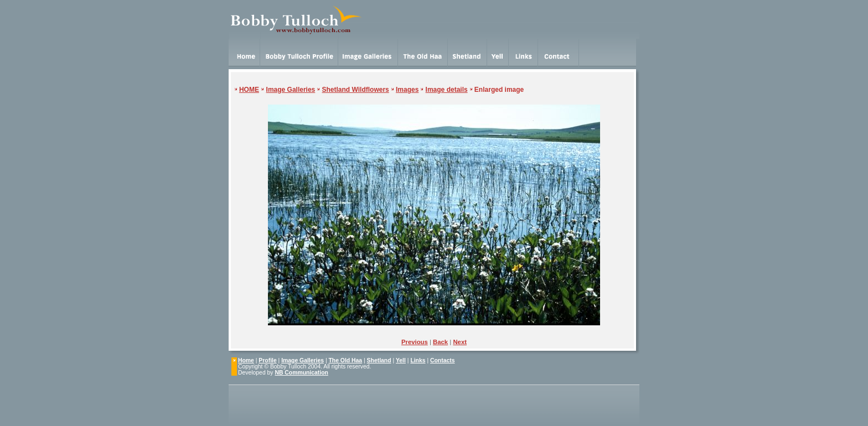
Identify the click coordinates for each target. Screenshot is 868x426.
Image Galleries (291, 90)
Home (246, 360)
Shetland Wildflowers (356, 90)
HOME (249, 90)
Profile (267, 360)
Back (440, 342)
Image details (447, 90)
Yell (401, 360)
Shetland (379, 360)
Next (460, 342)
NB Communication (301, 373)
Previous (415, 342)
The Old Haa (346, 360)
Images (407, 90)
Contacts (442, 360)
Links (418, 360)
